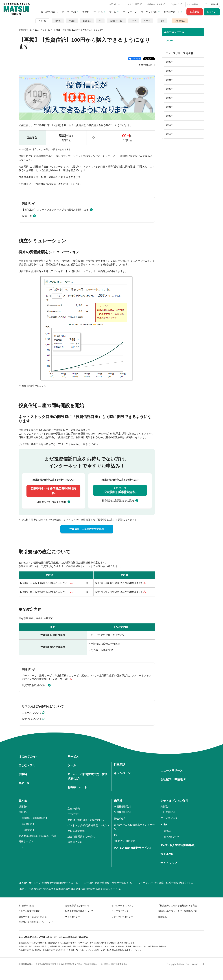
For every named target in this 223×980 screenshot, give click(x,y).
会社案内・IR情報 (156, 4)
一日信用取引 (28, 830)
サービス (98, 12)
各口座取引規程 (26, 906)
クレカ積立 (180, 21)
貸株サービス (26, 841)
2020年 (170, 116)
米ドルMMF (168, 854)
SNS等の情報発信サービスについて (36, 922)
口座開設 (195, 12)
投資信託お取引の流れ (34, 685)
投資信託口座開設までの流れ (118, 501)
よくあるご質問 (134, 4)
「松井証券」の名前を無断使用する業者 (177, 906)
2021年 (170, 107)
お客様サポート (172, 12)
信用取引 (24, 812)
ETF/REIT (73, 814)
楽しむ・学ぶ (69, 12)
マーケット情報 (149, 12)
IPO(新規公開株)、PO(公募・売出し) (39, 836)
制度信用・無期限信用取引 (35, 818)
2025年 (170, 71)
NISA (134, 21)
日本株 (58, 21)
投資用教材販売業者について (79, 911)
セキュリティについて (122, 906)
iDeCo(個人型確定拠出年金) (178, 845)
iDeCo (147, 21)
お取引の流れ (75, 842)
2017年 (170, 41)
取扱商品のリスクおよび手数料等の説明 (177, 911)
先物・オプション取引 (174, 801)
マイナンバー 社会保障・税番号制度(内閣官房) (165, 883)
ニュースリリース (174, 32)
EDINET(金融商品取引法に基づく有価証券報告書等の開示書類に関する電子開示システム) (70, 889)
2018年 (170, 134)
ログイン (212, 12)
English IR (177, 4)
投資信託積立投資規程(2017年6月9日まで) (118, 592)
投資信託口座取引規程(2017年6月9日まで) (118, 583)
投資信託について (32, 719)
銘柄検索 (215, 4)
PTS (21, 847)
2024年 (170, 80)
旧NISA (167, 831)
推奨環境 (162, 917)
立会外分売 (74, 809)
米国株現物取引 (123, 807)
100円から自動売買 (125, 841)
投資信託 (87, 21)
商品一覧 (42, 21)
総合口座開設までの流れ (81, 837)
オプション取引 (169, 818)
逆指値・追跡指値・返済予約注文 (86, 820)
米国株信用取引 (123, 812)
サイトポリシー (73, 917)
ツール (113, 12)
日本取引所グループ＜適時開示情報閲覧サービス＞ (48, 883)
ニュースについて (32, 713)
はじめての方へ (49, 12)
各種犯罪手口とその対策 (77, 906)
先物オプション (116, 21)
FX (100, 21)
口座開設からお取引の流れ (51, 502)
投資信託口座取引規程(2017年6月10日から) (44, 583)
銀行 (162, 21)
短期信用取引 (28, 824)
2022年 (170, 98)
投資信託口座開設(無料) (120, 490)
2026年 (170, 62)
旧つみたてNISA (172, 837)
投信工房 (27, 216)
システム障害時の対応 (29, 911)
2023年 (170, 89)
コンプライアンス (120, 911)
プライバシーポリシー (122, 917)
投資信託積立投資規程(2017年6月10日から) (44, 592)
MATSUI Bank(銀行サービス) (132, 848)
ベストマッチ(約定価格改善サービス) (88, 825)
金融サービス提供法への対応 (33, 917)
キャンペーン (130, 12)
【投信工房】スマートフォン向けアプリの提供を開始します (55, 210)
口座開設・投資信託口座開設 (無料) (53, 491)
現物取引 (24, 807)
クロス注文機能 (76, 831)
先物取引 (165, 807)
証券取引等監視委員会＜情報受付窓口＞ (108, 883)
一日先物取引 (168, 812)
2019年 (170, 125)
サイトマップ (169, 863)
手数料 (86, 12)
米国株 (72, 21)
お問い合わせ (115, 4)
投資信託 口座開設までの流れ (87, 529)
